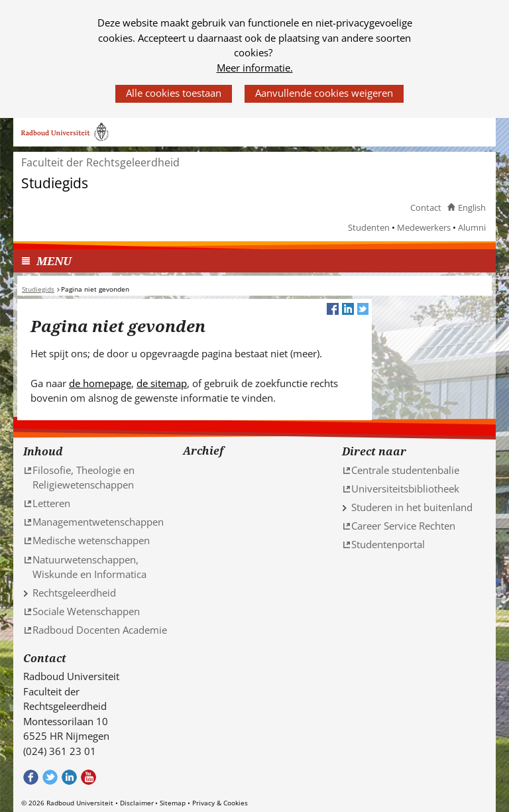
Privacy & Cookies (220, 803)
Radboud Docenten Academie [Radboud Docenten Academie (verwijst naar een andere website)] (100, 630)
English (472, 207)
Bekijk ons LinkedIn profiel (69, 777)
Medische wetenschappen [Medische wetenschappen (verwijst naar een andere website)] (91, 540)
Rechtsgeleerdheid (74, 593)
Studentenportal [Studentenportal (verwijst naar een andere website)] (388, 544)
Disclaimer (137, 803)
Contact (426, 207)
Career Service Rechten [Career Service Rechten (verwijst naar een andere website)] (403, 526)
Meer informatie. (255, 68)
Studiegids (55, 183)
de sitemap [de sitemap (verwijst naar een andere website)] (162, 383)
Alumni (472, 227)
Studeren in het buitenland (412, 507)
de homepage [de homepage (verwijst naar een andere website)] (100, 383)
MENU (54, 261)
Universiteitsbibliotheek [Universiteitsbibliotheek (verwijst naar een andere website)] (405, 489)
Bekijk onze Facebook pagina (31, 777)
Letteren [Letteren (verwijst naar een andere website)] (51, 503)
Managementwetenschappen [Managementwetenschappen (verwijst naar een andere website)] (98, 522)
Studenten (369, 227)
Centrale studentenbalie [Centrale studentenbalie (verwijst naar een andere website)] (405, 470)
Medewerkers (424, 227)
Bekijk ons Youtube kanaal (88, 777)
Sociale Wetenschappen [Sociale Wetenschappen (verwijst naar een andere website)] (86, 611)
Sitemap (173, 803)
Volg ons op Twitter (50, 777)
